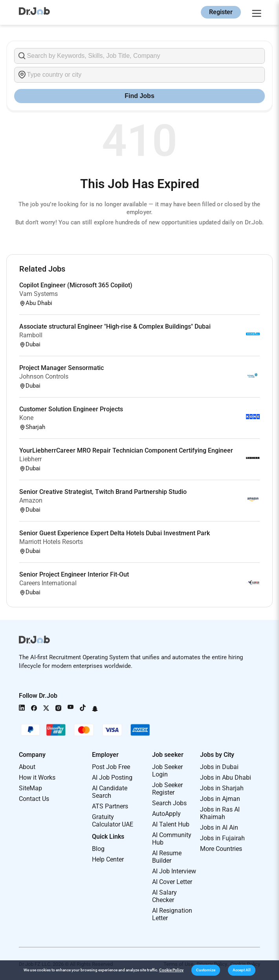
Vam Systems (39, 294)
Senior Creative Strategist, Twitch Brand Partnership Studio (103, 492)
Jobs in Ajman (220, 799)
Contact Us (34, 799)
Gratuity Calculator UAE (113, 821)
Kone (26, 418)
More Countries (221, 849)
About (27, 767)
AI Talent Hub (171, 824)
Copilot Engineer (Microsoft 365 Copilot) (76, 285)
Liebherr (30, 459)
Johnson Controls (44, 376)
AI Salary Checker (164, 896)
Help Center (108, 859)
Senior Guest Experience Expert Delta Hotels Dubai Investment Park (115, 533)
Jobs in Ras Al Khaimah (220, 813)
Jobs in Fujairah (222, 838)
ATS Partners (110, 806)
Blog (98, 849)
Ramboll (31, 335)
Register (221, 12)
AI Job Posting (112, 778)
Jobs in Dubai (219, 767)
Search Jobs (169, 803)
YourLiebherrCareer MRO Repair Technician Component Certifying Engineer (126, 450)
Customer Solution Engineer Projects (71, 409)
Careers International (48, 583)
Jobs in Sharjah (222, 788)
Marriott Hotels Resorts (51, 542)
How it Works (37, 778)
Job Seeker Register (167, 789)
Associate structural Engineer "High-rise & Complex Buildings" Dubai (115, 326)
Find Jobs (139, 96)
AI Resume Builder (167, 857)
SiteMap (30, 788)
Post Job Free (111, 767)
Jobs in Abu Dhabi (226, 778)
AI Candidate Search (110, 792)
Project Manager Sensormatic (61, 368)
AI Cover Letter (172, 882)
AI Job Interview (174, 871)
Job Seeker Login (167, 771)
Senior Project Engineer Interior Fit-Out (74, 574)
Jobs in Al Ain (219, 827)
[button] (206, 970)
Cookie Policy (171, 970)
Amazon (31, 500)
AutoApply (166, 814)
